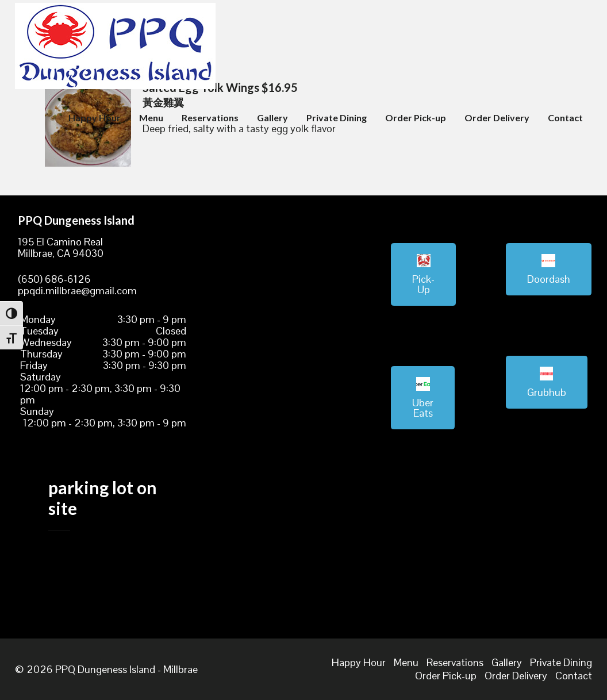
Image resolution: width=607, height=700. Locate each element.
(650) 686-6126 (54, 279)
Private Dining (337, 118)
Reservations (210, 118)
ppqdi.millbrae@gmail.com (77, 291)
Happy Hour (95, 118)
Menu (151, 118)
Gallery (272, 118)
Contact (565, 118)
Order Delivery (497, 118)
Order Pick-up (416, 118)
